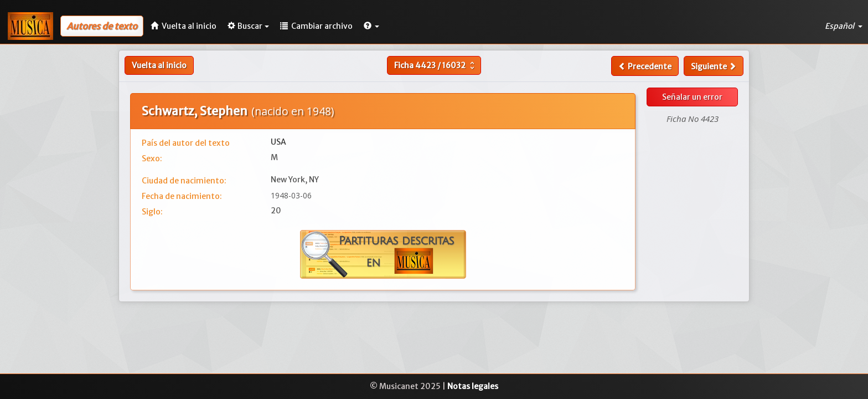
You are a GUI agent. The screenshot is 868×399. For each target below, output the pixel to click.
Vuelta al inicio (159, 65)
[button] (371, 26)
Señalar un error (692, 97)
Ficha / (436, 65)
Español (844, 26)
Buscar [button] (248, 26)
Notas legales (473, 386)
